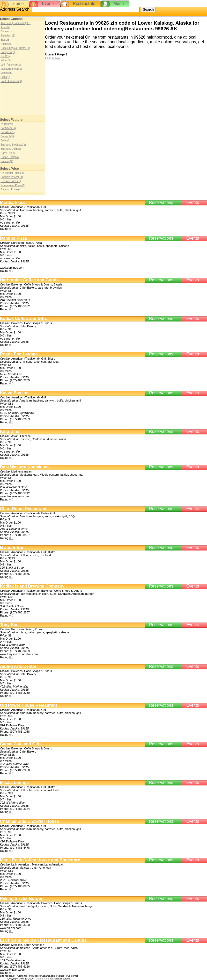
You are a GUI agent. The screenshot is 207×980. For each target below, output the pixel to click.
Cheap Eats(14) (10, 157)
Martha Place (13, 202)
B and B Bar (12, 548)
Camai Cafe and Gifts (21, 744)
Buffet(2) (5, 141)
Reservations (161, 202)
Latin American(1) (11, 65)
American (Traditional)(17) (16, 23)
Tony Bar (9, 625)
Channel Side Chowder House (29, 821)
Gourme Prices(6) (11, 181)
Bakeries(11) (8, 36)
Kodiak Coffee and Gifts (23, 319)
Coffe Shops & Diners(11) (15, 48)
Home (18, 3)
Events (48, 3)
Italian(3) (6, 60)
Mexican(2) (7, 73)
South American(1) (11, 81)
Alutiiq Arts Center (18, 666)
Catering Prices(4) (11, 189)
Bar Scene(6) (8, 128)
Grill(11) (5, 56)
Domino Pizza (13, 238)
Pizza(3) (5, 77)
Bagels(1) (6, 31)
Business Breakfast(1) (13, 145)
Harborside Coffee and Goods (29, 280)
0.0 (11, 229)
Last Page (53, 58)
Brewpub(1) (7, 136)
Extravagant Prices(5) (13, 185)
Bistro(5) (5, 40)
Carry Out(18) (8, 153)
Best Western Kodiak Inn (24, 467)
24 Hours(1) (7, 124)
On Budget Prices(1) (12, 173)
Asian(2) (5, 27)
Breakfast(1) (8, 132)
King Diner (10, 431)
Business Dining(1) (11, 149)
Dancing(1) (7, 161)
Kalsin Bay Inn (14, 393)
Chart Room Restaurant (23, 509)
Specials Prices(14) (12, 177)
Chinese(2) (7, 44)
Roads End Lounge (19, 354)
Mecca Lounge (14, 782)
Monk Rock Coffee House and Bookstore (40, 860)
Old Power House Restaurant (29, 705)
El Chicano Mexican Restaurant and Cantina (43, 940)
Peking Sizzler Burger (21, 899)
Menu (119, 3)
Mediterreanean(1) (11, 69)
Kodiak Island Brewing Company (32, 586)
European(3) (8, 52)
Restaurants (84, 3)
